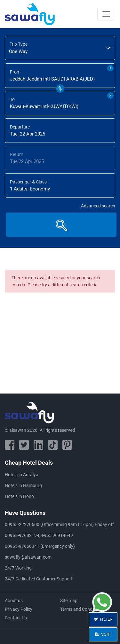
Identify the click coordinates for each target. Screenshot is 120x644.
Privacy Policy (19, 609)
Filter (103, 619)
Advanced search (98, 206)
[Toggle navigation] (106, 14)
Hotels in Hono (19, 496)
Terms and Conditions (82, 609)
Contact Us (16, 618)
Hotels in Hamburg (23, 485)
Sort (103, 634)
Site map (69, 601)
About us (14, 601)
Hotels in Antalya (22, 475)
